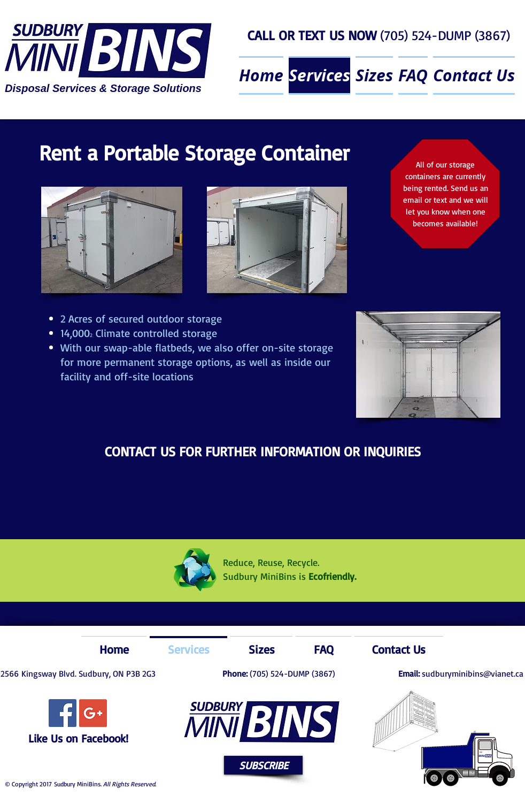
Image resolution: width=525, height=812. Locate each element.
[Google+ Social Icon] (93, 713)
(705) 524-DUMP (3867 (443, 35)
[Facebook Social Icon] (63, 713)
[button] (263, 765)
